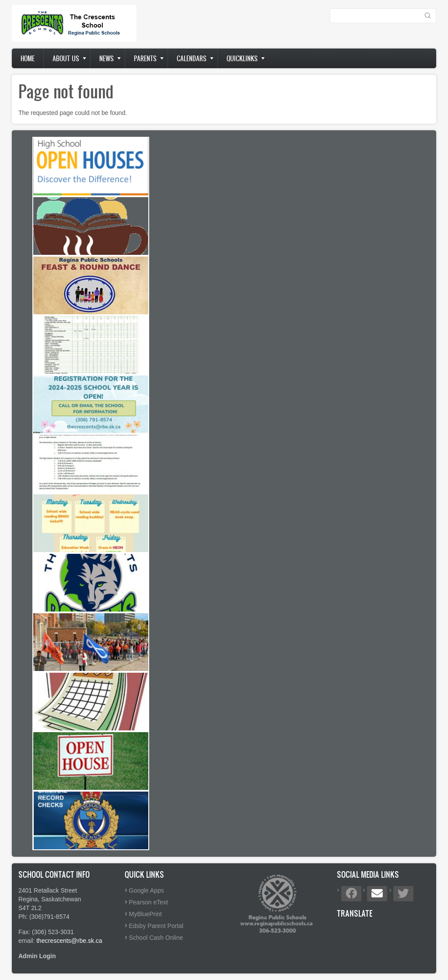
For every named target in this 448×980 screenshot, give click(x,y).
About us (66, 58)
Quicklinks (242, 58)
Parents (145, 58)
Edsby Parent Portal (156, 926)
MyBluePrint (145, 914)
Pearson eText (149, 902)
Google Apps (147, 890)
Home (28, 58)
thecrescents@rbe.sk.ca (69, 941)
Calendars (192, 58)
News (107, 58)
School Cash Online (156, 938)
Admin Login (37, 956)
